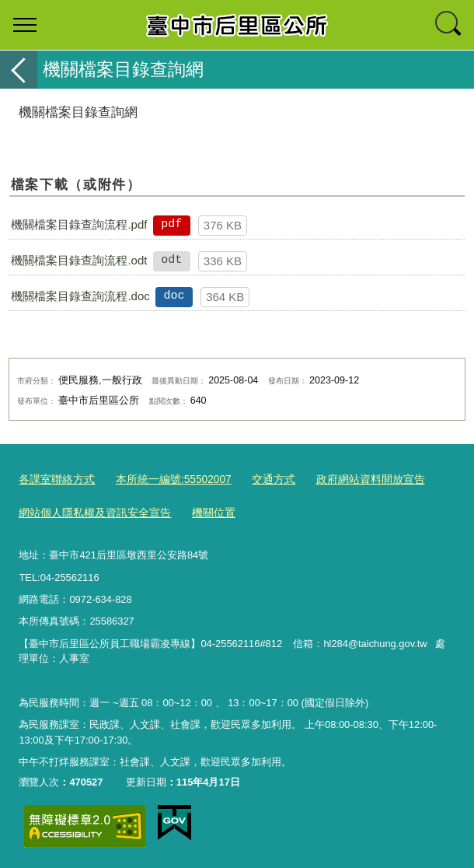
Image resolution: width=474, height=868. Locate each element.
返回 (19, 70)
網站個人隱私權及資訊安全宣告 (89, 511)
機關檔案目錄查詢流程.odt (79, 260)
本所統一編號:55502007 (164, 479)
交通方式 (259, 479)
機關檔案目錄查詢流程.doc (80, 296)
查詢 (449, 25)
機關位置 (201, 511)
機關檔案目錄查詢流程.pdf (79, 224)
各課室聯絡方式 (54, 479)
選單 (25, 25)
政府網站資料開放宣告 (350, 479)
